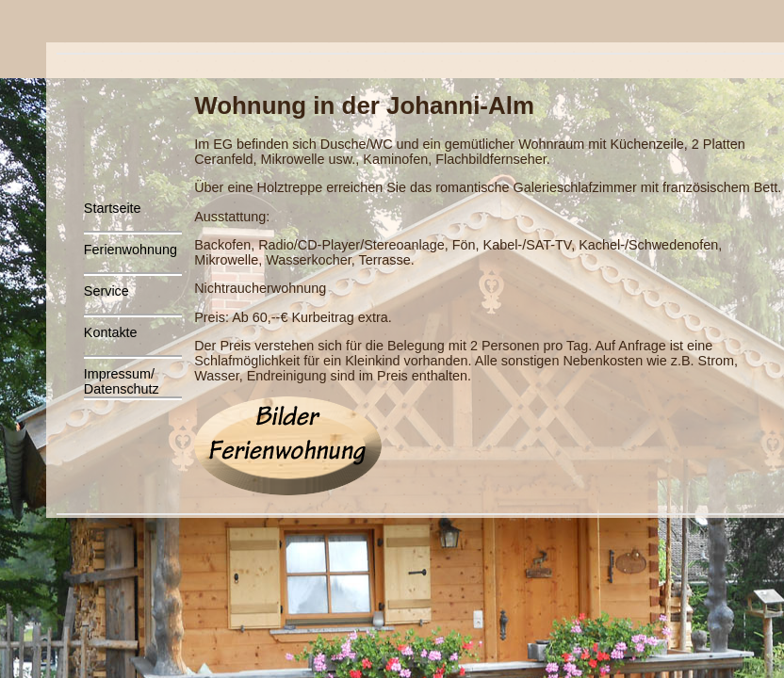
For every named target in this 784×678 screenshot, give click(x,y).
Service (106, 291)
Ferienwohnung (131, 250)
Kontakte (111, 332)
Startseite (113, 208)
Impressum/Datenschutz (122, 381)
